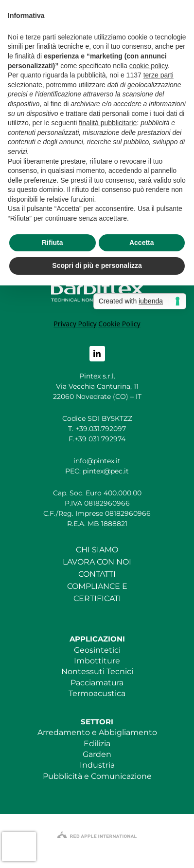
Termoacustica (97, 693)
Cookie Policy (119, 324)
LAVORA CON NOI (97, 562)
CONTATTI (97, 574)
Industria (97, 765)
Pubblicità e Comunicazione (97, 776)
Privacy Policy (75, 324)
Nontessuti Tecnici (97, 671)
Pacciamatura (97, 683)
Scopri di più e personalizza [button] (97, 265)
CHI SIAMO (97, 550)
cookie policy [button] (149, 66)
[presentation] (19, 847)
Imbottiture (97, 661)
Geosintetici (97, 650)
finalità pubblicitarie (108, 123)
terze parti (159, 75)
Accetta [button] (142, 243)
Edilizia (97, 744)
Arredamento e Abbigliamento (97, 732)
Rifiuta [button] (53, 243)
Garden (97, 754)
